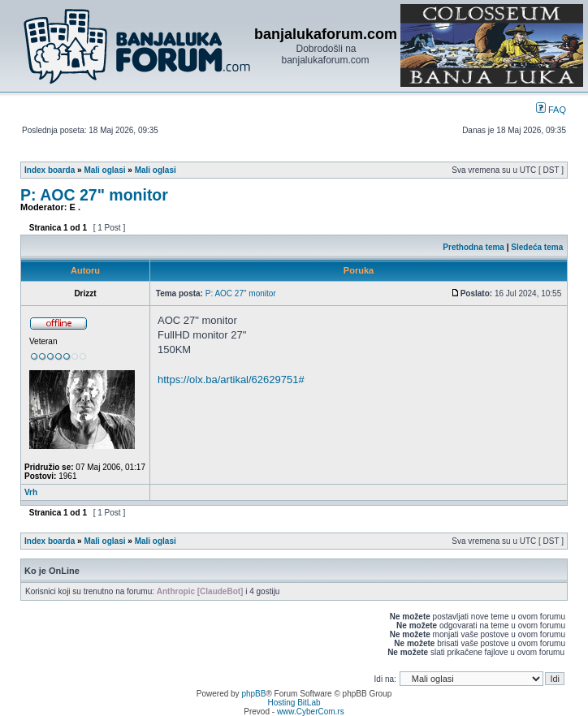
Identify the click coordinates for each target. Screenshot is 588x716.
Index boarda (50, 170)
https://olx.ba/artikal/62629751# (231, 380)
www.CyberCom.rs (311, 712)
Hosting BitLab (294, 703)
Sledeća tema (537, 247)
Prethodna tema (473, 247)
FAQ (551, 110)
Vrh (31, 492)
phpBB (253, 694)
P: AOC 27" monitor (94, 195)
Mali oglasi (104, 170)
